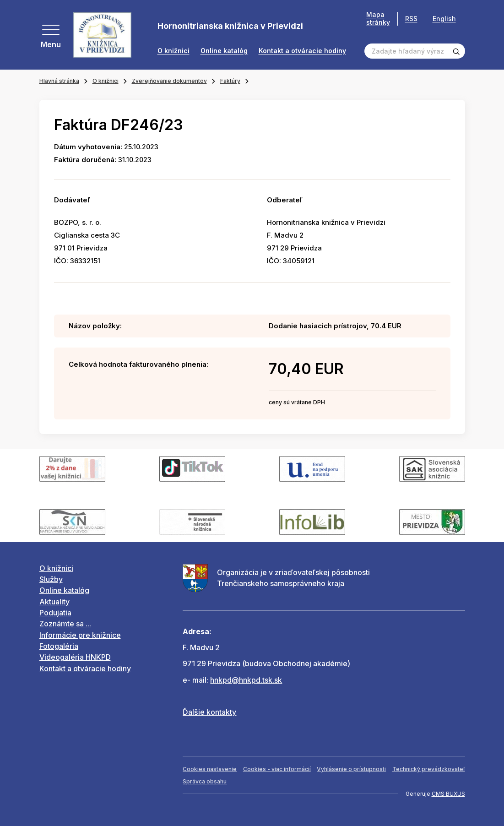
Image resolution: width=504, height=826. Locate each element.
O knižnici (173, 51)
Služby (51, 579)
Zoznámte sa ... (65, 624)
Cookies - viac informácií (277, 769)
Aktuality (54, 602)
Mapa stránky (378, 19)
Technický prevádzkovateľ (429, 769)
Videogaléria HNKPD (75, 657)
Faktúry (230, 81)
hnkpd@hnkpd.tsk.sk (246, 680)
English (444, 19)
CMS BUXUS (448, 794)
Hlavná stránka (59, 81)
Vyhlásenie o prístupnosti (351, 769)
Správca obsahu (205, 781)
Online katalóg (224, 51)
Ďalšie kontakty (209, 712)
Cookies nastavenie (210, 769)
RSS (411, 19)
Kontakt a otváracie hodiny (302, 51)
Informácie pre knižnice (80, 635)
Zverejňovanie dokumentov (169, 81)
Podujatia (55, 613)
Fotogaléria (59, 646)
